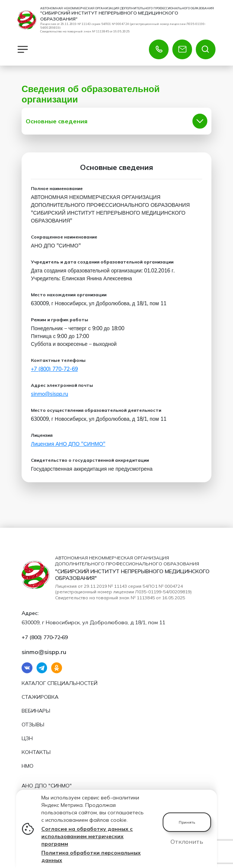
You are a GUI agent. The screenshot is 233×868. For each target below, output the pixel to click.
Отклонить (187, 842)
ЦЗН (27, 738)
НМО (28, 766)
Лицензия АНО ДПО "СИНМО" (68, 444)
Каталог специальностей (60, 683)
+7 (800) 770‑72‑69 (54, 369)
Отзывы (33, 725)
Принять (187, 822)
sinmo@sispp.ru (50, 394)
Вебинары (36, 711)
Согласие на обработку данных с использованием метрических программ (87, 836)
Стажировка (40, 697)
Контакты (36, 752)
